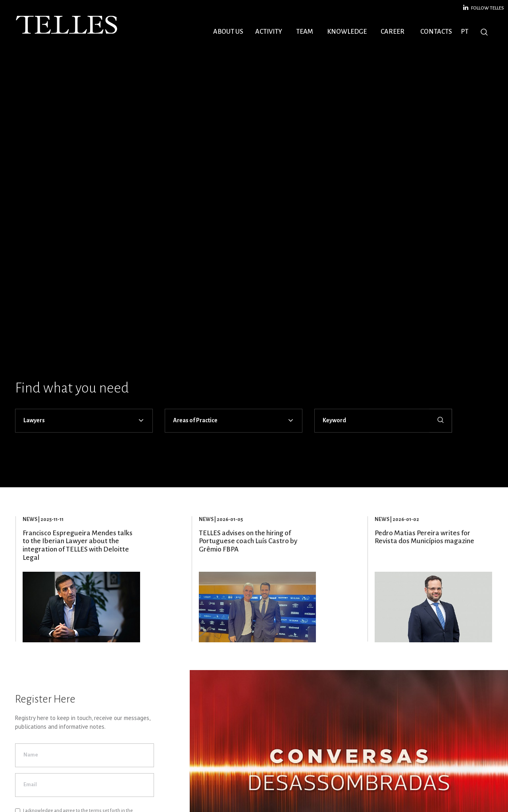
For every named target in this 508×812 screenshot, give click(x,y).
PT (465, 32)
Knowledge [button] (347, 32)
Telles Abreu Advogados (67, 25)
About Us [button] (228, 32)
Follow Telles (484, 8)
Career (393, 32)
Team (305, 32)
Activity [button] (269, 32)
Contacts (436, 32)
